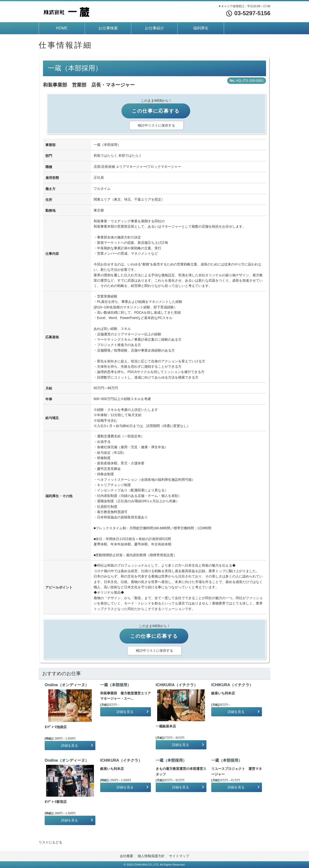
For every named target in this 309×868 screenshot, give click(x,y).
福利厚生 (201, 28)
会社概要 (126, 856)
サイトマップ (179, 856)
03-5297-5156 (248, 13)
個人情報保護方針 (151, 856)
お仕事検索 (108, 28)
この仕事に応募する (156, 111)
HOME (62, 28)
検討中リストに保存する (156, 125)
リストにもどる (50, 842)
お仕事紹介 (154, 28)
